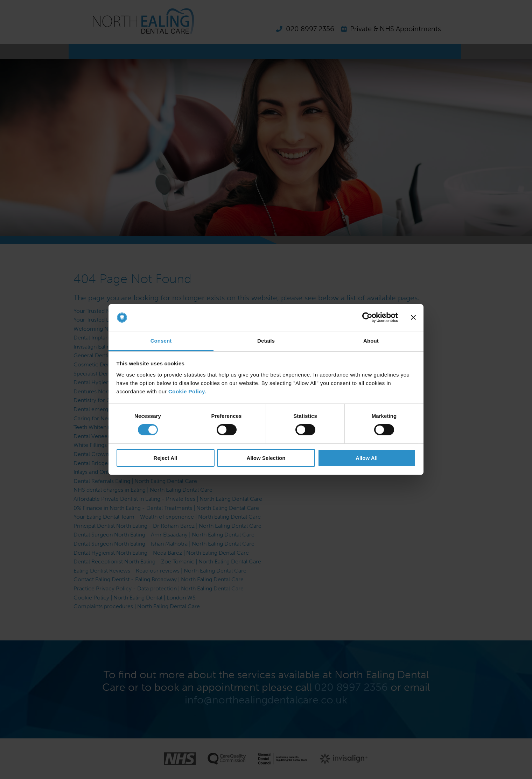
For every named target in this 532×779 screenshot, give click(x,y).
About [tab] (371, 341)
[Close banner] (413, 317)
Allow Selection (266, 458)
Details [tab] (266, 341)
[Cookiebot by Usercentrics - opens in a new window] (367, 317)
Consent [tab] (161, 341)
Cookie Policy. (187, 391)
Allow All (367, 458)
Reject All (166, 458)
